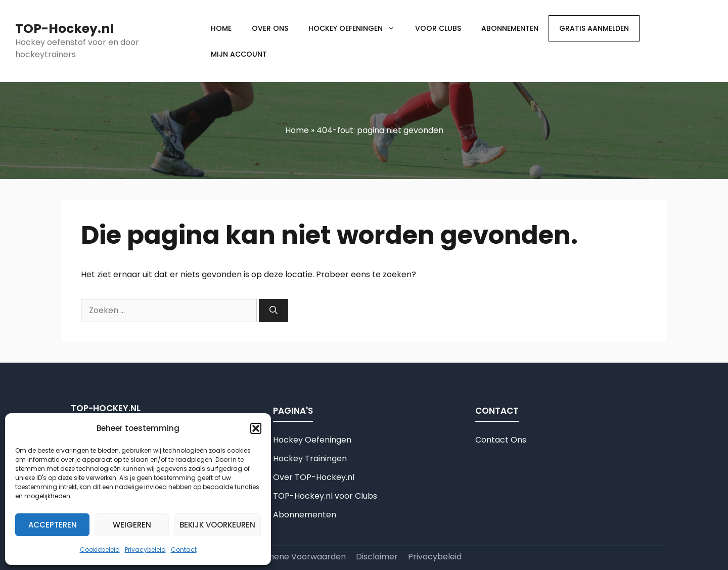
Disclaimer (377, 557)
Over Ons (270, 28)
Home (221, 28)
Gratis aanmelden (594, 28)
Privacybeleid (145, 550)
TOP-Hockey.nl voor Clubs (325, 496)
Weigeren (132, 525)
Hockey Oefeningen (357, 28)
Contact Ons (501, 440)
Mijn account (239, 54)
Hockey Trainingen (310, 458)
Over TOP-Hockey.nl (314, 477)
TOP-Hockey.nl (64, 29)
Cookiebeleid (100, 550)
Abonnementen (510, 28)
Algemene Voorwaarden (297, 557)
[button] (256, 428)
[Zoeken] (274, 311)
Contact (184, 550)
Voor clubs (438, 28)
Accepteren (53, 525)
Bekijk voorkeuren (217, 525)
